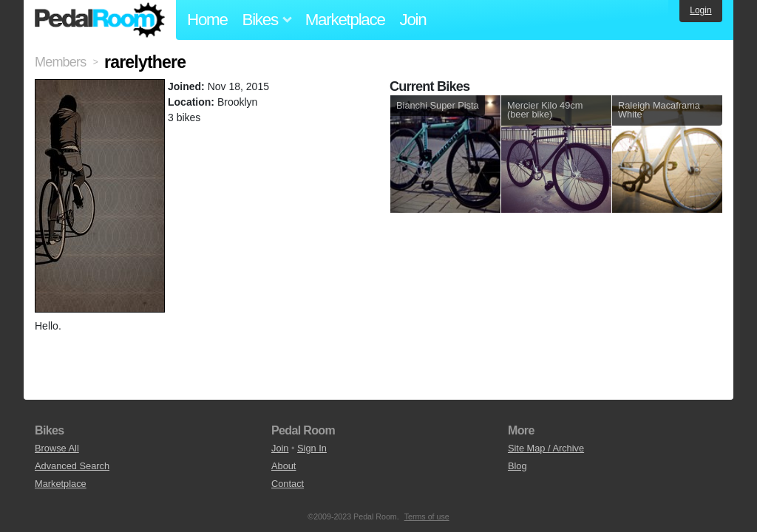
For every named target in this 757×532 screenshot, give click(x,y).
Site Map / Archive (546, 448)
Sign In (312, 448)
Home (207, 20)
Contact (288, 484)
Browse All (57, 448)
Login (700, 10)
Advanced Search (72, 466)
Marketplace (345, 20)
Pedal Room (100, 20)
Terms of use (427, 516)
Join (413, 20)
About (284, 466)
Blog (517, 466)
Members (60, 62)
